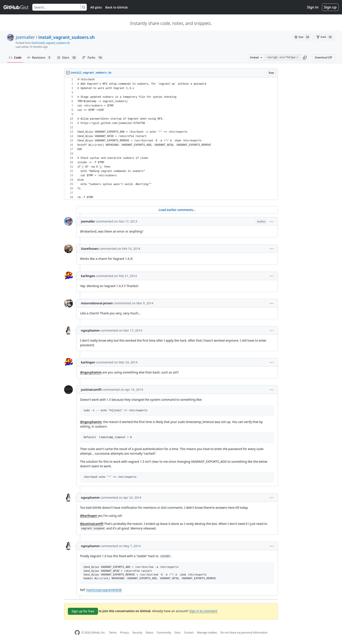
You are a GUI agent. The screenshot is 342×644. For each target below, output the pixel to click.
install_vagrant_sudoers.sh (67, 37)
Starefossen (90, 249)
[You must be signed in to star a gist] (302, 37)
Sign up (330, 7)
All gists (96, 7)
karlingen (88, 276)
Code (15, 57)
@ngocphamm (91, 372)
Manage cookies (207, 633)
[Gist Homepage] (16, 7)
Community (164, 633)
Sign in (313, 7)
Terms (113, 633)
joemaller (25, 37)
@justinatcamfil (92, 524)
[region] (171, 139)
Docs (178, 633)
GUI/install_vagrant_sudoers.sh (51, 43)
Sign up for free (83, 611)
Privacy (125, 633)
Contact (189, 633)
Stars (67, 58)
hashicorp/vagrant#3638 (104, 590)
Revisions (39, 58)
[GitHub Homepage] (77, 633)
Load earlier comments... (177, 210)
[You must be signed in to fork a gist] (325, 37)
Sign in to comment (203, 611)
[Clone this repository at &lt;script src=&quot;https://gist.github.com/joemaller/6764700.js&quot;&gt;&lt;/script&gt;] (282, 58)
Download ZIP (323, 57)
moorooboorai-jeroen (97, 303)
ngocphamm (90, 330)
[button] (305, 58)
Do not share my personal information (244, 633)
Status (150, 633)
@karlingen (89, 516)
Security (137, 633)
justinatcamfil (91, 390)
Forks (93, 58)
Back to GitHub (116, 7)
